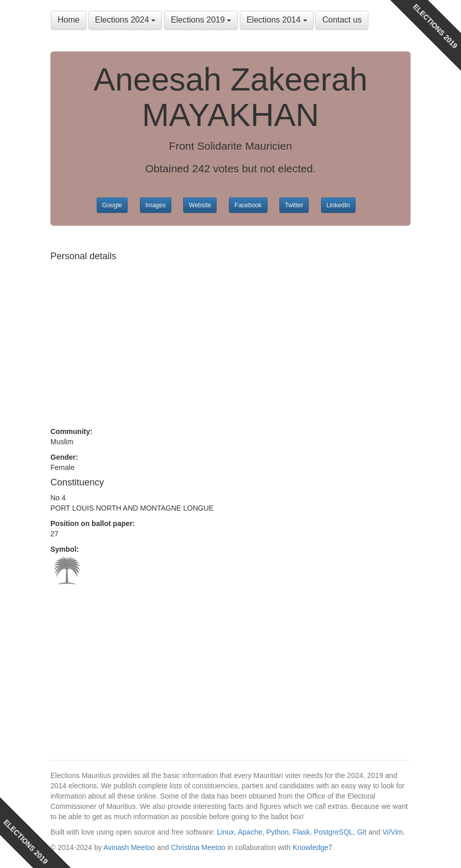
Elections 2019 (201, 20)
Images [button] (156, 205)
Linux (226, 832)
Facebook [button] (248, 205)
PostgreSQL (333, 832)
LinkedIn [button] (338, 205)
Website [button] (200, 205)
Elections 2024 (125, 20)
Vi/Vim (393, 832)
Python (278, 832)
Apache (250, 832)
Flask (301, 832)
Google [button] (112, 205)
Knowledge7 (313, 847)
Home (69, 20)
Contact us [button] (342, 20)
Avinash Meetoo (129, 847)
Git (362, 832)
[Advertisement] (230, 339)
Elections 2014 (277, 20)
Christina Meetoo (198, 847)
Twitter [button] (294, 205)
